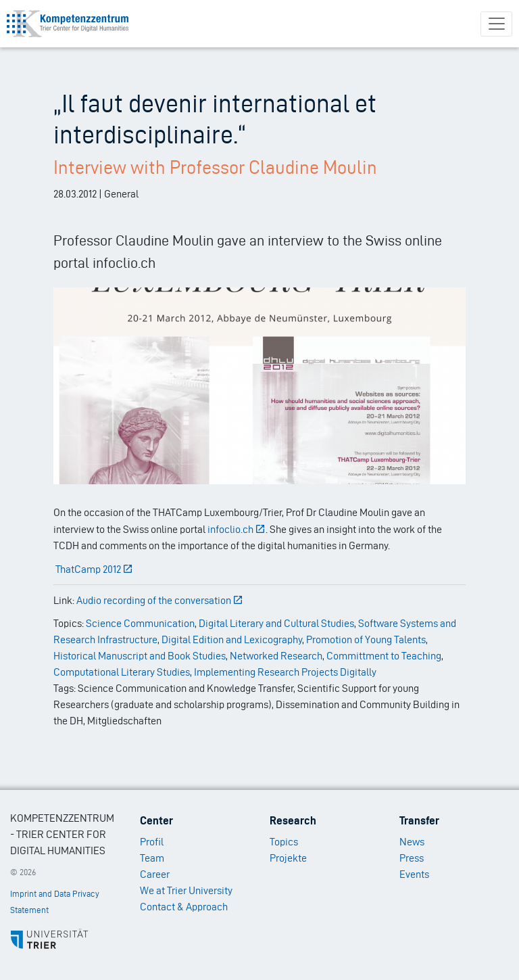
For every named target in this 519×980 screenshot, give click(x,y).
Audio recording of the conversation (160, 600)
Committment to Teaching (384, 656)
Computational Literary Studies (122, 672)
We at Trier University (186, 890)
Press (412, 858)
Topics (284, 842)
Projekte (288, 858)
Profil (152, 842)
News (412, 842)
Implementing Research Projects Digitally (285, 672)
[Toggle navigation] (496, 24)
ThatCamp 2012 (95, 569)
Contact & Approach (184, 907)
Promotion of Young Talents (366, 639)
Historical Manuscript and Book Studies (140, 656)
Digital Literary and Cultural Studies (276, 623)
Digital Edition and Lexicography (232, 639)
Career (155, 874)
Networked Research (276, 656)
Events (414, 874)
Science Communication (140, 623)
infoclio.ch (237, 529)
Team (152, 858)
